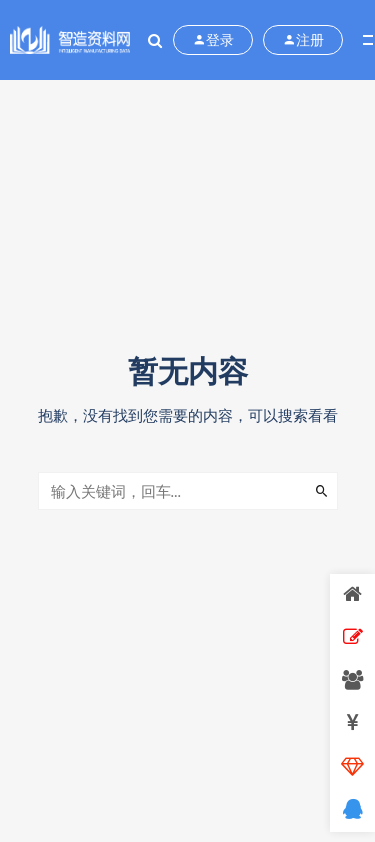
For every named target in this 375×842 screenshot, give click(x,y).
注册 (303, 40)
